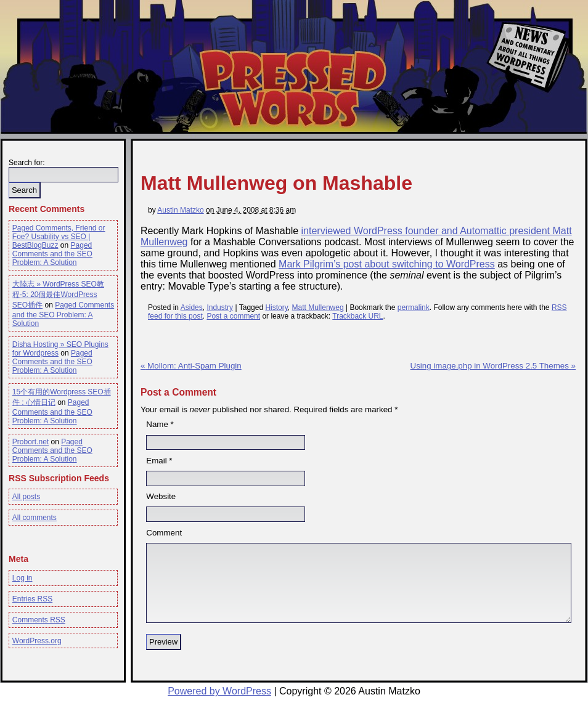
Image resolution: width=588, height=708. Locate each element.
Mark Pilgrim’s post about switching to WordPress (387, 264)
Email (156, 461)
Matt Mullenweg (318, 307)
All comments (35, 518)
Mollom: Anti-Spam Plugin (191, 366)
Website (161, 496)
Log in (22, 578)
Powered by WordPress (219, 691)
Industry (220, 307)
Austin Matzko (180, 210)
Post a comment (233, 316)
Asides (192, 307)
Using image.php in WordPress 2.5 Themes (493, 366)
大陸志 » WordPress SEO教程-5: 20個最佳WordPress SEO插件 (58, 295)
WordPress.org (37, 641)
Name (157, 424)
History (276, 307)
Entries (32, 599)
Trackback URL (357, 316)
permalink (414, 307)
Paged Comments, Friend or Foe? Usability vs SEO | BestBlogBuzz (59, 237)
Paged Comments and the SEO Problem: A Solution (52, 254)
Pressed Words (292, 88)
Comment (164, 533)
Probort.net (31, 442)
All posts (26, 497)
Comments (39, 620)
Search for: (27, 163)
